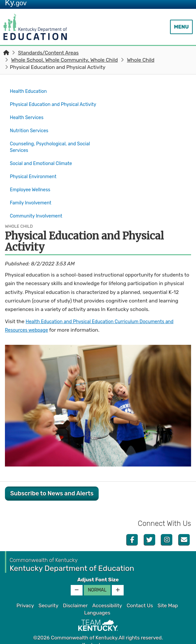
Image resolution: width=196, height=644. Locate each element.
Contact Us (140, 598)
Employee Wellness (32, 186)
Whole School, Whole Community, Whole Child (64, 60)
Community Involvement (39, 209)
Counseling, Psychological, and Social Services (54, 148)
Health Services (28, 121)
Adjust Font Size (98, 572)
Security (48, 598)
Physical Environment (36, 175)
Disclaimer (75, 598)
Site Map (168, 598)
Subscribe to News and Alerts (52, 485)
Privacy (25, 598)
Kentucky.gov (98, 637)
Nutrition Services (31, 133)
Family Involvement (33, 198)
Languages (97, 605)
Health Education (30, 91)
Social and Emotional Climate (44, 163)
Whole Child (141, 60)
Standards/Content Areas (49, 53)
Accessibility (107, 598)
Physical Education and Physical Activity (51, 106)
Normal (97, 582)
